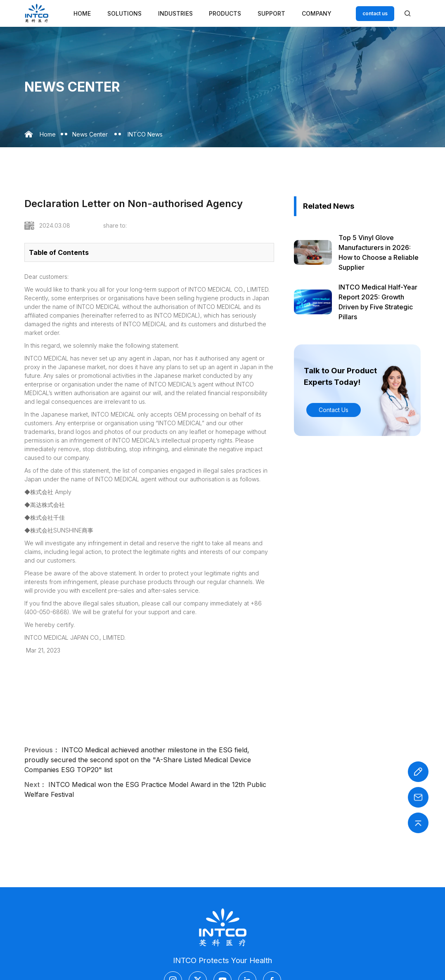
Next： (35, 784)
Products (225, 13)
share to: (115, 225)
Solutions (124, 13)
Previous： (42, 750)
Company (317, 13)
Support (271, 13)
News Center (90, 134)
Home (82, 13)
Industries (175, 13)
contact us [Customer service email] (375, 13)
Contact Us (334, 410)
